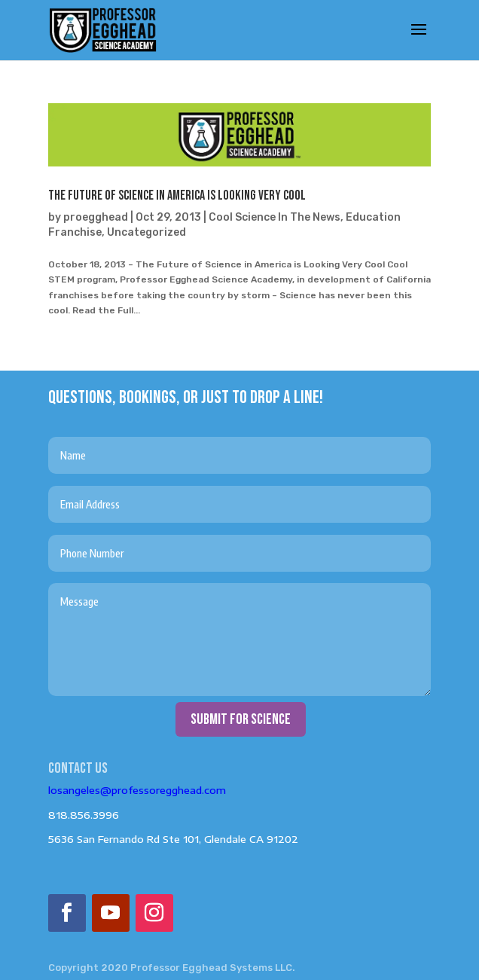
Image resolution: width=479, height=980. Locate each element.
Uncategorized (146, 232)
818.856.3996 (84, 815)
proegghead (96, 217)
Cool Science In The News (275, 217)
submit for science (241, 719)
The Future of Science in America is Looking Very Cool (177, 195)
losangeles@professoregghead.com (137, 790)
